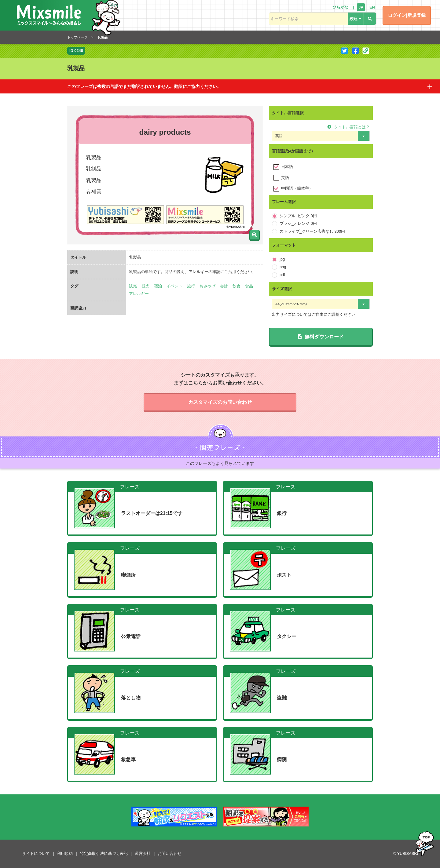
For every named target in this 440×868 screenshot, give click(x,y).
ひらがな (340, 7)
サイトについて (36, 853)
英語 (285, 178)
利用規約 (65, 853)
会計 (224, 286)
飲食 (237, 286)
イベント (174, 286)
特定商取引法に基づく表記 (104, 853)
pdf (282, 275)
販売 (133, 286)
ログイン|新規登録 (407, 15)
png (283, 267)
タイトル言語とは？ (348, 127)
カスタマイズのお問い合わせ (220, 402)
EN (372, 7)
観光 (145, 286)
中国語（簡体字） (297, 188)
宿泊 (158, 286)
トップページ (77, 37)
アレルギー (139, 294)
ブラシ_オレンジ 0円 (298, 223)
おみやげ (207, 286)
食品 (249, 286)
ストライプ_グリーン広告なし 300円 (312, 231)
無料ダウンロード (321, 337)
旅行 (191, 286)
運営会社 (143, 853)
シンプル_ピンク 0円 (298, 216)
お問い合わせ (170, 853)
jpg (282, 259)
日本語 (287, 167)
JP (361, 7)
